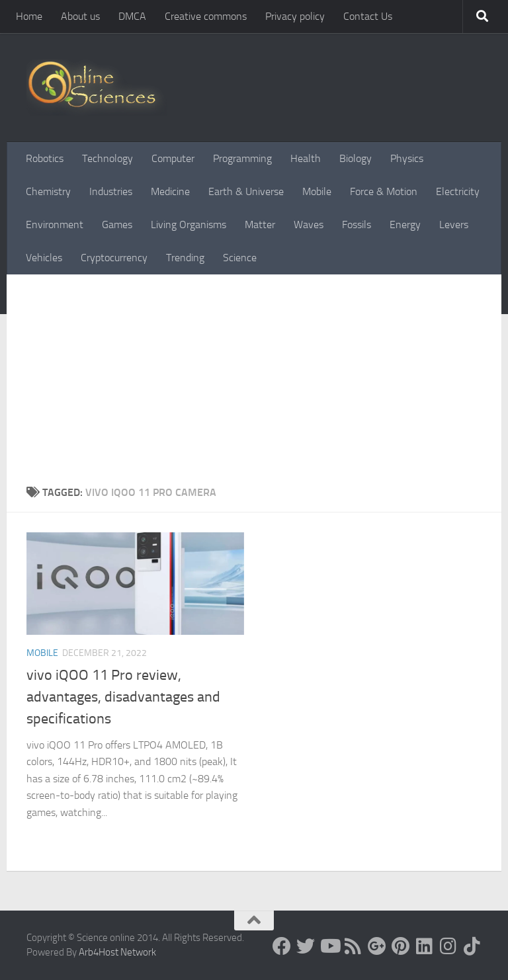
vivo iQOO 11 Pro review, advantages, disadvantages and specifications (123, 697)
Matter (260, 225)
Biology (356, 158)
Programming (242, 158)
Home (29, 16)
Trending (185, 258)
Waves (309, 225)
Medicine (170, 191)
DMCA (132, 16)
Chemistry (48, 191)
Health (306, 158)
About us (80, 16)
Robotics (45, 158)
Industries (111, 191)
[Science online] (282, 946)
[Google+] (377, 946)
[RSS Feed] (353, 946)
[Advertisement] (254, 386)
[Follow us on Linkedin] (425, 946)
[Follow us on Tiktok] (472, 946)
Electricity (458, 191)
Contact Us (368, 16)
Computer (173, 158)
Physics (407, 158)
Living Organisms (189, 225)
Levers (454, 225)
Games (117, 225)
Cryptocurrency (114, 258)
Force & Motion (384, 191)
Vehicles (44, 258)
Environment (55, 225)
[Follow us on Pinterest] (401, 946)
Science (240, 258)
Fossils (357, 225)
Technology (107, 158)
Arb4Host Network (117, 952)
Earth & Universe (246, 191)
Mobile (317, 191)
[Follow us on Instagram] (448, 946)
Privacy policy (295, 16)
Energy (405, 225)
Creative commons (206, 16)
